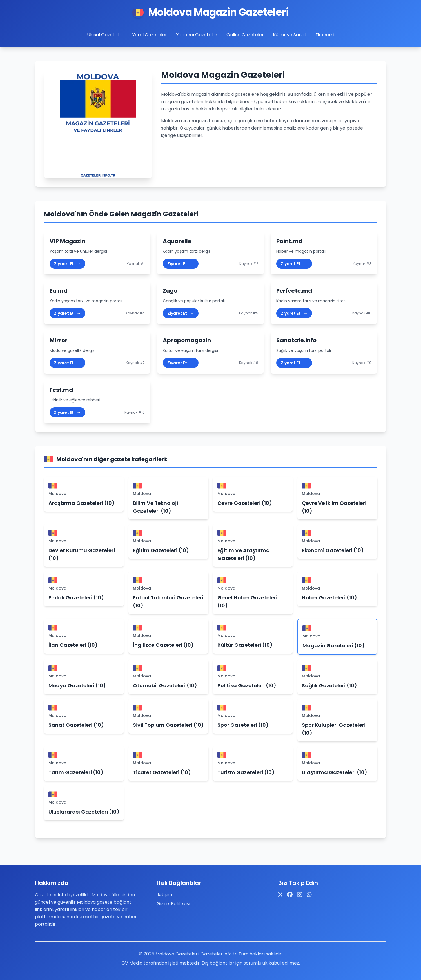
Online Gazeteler (245, 35)
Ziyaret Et (67, 264)
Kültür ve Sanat (290, 35)
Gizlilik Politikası (173, 904)
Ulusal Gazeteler (105, 35)
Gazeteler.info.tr (219, 954)
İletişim (164, 895)
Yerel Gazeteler (150, 35)
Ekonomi (325, 35)
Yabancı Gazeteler (197, 35)
